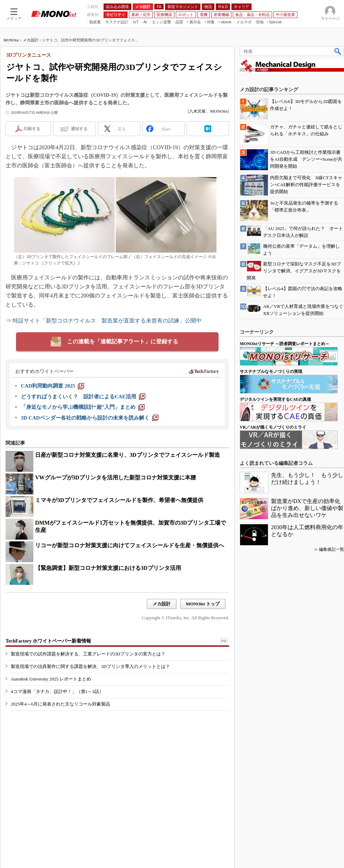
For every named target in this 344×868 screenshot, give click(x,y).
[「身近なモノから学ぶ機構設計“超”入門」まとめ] (83, 407)
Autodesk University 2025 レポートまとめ (51, 679)
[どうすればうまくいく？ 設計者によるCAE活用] (83, 397)
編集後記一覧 (331, 549)
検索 (338, 51)
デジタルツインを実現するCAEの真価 (275, 399)
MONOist (11, 40)
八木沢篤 (197, 111)
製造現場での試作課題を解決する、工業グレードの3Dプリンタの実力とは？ (88, 654)
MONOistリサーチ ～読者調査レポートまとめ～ (285, 344)
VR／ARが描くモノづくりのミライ (273, 427)
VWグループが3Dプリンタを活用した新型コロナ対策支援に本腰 (116, 477)
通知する (79, 129)
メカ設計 (31, 40)
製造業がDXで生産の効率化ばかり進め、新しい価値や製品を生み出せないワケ (307, 508)
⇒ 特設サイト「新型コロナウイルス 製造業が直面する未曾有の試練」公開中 (104, 321)
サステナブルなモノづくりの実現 (271, 372)
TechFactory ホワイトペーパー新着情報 (48, 641)
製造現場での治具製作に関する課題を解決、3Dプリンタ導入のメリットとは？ (90, 666)
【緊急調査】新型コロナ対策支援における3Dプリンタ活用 (108, 568)
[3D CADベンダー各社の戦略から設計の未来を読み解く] (90, 418)
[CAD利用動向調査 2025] (52, 386)
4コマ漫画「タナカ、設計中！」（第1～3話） (57, 691)
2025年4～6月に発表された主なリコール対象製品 (60, 704)
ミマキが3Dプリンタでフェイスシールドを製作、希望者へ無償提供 (119, 500)
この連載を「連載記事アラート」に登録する (123, 341)
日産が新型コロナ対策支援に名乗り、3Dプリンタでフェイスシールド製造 (128, 455)
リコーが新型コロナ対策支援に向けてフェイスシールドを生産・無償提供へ (130, 545)
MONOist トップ (203, 604)
